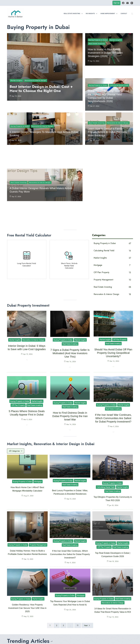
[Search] (132, 14)
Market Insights (16, 80)
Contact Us (60, 639)
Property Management (38, 489)
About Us (51, 639)
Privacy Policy (71, 639)
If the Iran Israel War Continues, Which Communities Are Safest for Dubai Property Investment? (113, 363)
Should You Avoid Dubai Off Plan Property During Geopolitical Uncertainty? (113, 297)
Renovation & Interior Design (35, 80)
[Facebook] (123, 3)
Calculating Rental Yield (119, 75)
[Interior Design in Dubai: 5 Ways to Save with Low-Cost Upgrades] (76, 600)
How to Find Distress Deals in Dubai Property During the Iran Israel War (70, 360)
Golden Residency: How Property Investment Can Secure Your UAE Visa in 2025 (27, 552)
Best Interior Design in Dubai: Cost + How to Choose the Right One (41, 89)
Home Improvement (109, 14)
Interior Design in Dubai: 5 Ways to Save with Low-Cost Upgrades (91, 600)
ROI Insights (92, 14)
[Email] (127, 3)
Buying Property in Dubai (98, 40)
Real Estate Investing (74, 14)
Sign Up (116, 3)
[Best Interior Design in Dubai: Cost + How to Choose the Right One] (43, 600)
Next (87, 570)
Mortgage (38, 426)
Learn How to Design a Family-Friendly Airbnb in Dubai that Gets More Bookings (107, 123)
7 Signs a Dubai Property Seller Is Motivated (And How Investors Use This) (70, 298)
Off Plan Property (120, 284)
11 (78, 570)
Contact (124, 14)
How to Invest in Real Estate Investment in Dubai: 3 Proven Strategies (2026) (105, 53)
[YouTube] (132, 3)
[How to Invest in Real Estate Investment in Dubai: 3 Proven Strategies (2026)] (11, 600)
